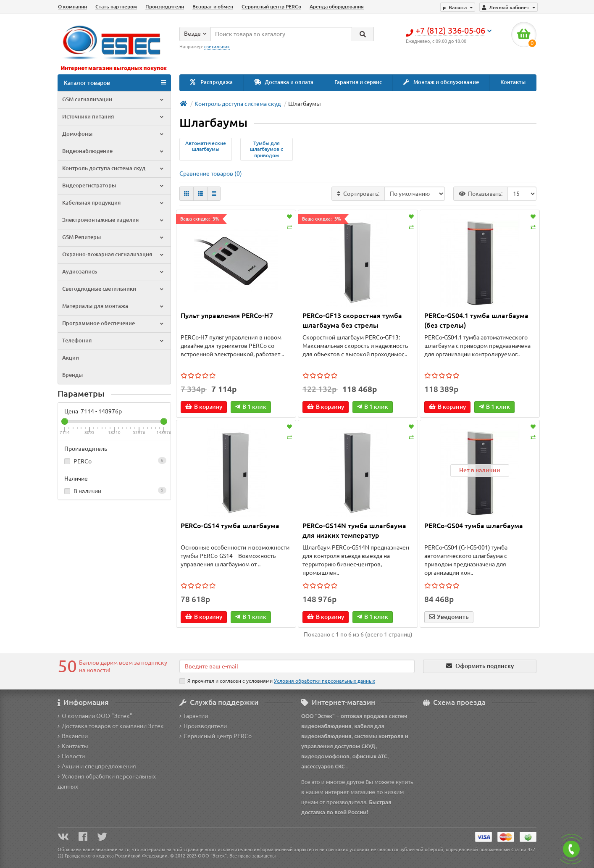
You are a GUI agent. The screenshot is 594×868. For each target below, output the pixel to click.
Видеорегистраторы (113, 185)
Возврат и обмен (213, 7)
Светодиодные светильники (113, 289)
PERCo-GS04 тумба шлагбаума (474, 526)
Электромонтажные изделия (113, 220)
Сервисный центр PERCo (271, 7)
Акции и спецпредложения (97, 766)
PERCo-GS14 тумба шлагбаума (230, 526)
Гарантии (194, 716)
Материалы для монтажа (113, 306)
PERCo (114, 461)
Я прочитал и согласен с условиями (277, 681)
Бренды (72, 375)
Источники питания (113, 117)
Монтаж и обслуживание (441, 82)
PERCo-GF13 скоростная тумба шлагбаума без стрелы (352, 320)
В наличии (114, 491)
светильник (217, 47)
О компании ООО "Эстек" (95, 716)
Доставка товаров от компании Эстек (111, 726)
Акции (71, 358)
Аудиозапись (113, 272)
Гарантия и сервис (358, 82)
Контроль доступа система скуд (113, 168)
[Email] (297, 666)
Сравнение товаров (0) (211, 174)
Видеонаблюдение (113, 151)
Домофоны (113, 134)
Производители (165, 7)
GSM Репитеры (113, 237)
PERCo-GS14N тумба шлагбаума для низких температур (354, 530)
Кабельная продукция (113, 203)
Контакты (513, 82)
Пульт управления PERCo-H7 (227, 316)
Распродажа (212, 82)
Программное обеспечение (113, 323)
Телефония (113, 341)
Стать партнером (116, 7)
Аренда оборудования (337, 7)
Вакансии (73, 736)
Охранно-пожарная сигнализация (113, 254)
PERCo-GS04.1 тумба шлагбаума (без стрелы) (476, 320)
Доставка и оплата (284, 82)
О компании (72, 7)
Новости (71, 756)
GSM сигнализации (113, 99)
